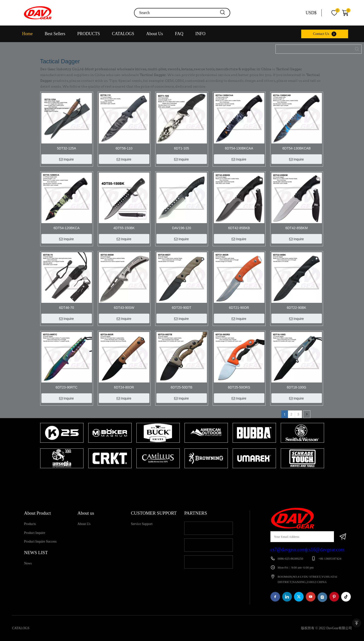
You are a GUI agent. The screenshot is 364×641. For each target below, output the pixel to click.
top (357, 623)
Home (27, 34)
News (28, 563)
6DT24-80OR (124, 387)
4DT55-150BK (124, 228)
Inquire (67, 159)
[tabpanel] (62, 446)
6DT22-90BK (297, 308)
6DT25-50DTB (181, 387)
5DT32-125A (67, 148)
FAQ (179, 34)
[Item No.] (314, 49)
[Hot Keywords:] (357, 49)
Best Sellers (55, 34)
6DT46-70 (66, 308)
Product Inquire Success (40, 541)
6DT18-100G (297, 387)
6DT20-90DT (182, 308)
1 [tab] (180, 478)
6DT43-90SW (124, 308)
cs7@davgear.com (288, 550)
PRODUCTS (89, 34)
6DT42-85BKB (239, 228)
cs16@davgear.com (326, 550)
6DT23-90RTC (67, 387)
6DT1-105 (181, 148)
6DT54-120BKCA (66, 228)
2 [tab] (187, 478)
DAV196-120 (182, 228)
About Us (155, 34)
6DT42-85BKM (297, 228)
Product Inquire (35, 533)
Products (30, 524)
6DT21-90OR (239, 308)
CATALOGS (123, 34)
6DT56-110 (124, 148)
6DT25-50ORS (239, 387)
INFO (200, 34)
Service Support (142, 524)
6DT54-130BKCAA (239, 148)
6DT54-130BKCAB (297, 148)
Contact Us (321, 34)
